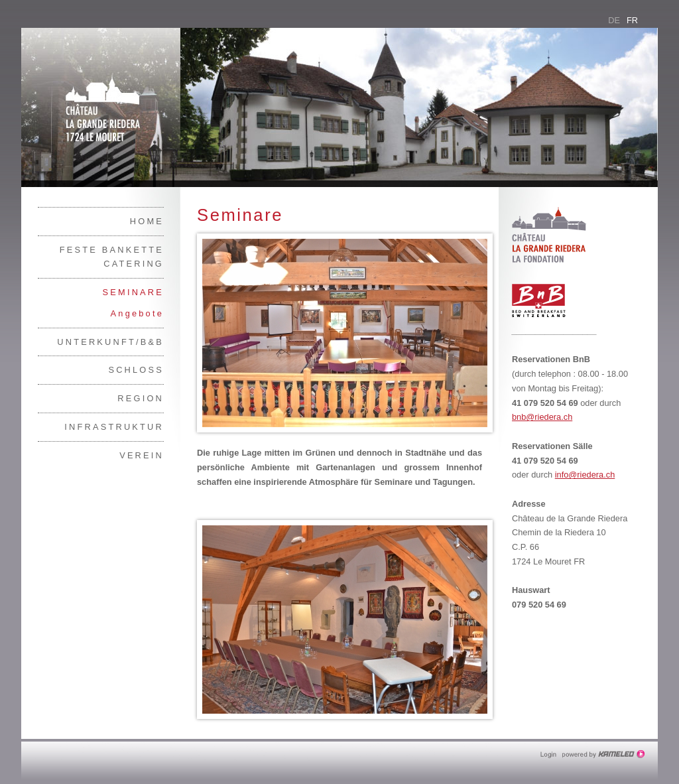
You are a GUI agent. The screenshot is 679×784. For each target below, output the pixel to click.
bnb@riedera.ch (542, 417)
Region (141, 398)
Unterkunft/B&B (110, 342)
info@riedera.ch (585, 475)
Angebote (137, 313)
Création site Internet (605, 754)
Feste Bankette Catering (112, 257)
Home (147, 221)
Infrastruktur (114, 427)
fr (632, 20)
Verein (142, 455)
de (614, 20)
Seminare (133, 292)
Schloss (136, 370)
